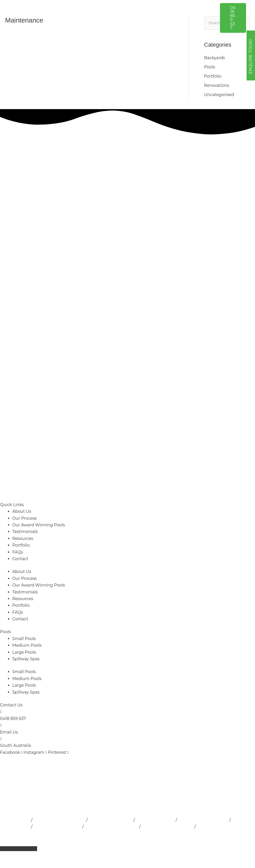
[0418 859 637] (1, 712)
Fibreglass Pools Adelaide (169, 827)
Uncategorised (219, 95)
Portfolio (213, 76)
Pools (5, 632)
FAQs (18, 552)
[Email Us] (1, 725)
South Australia (16, 746)
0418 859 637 (13, 719)
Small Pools (24, 639)
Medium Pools (27, 645)
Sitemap (202, 834)
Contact (20, 559)
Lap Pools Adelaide (157, 820)
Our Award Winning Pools (39, 525)
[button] (149, 9)
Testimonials (25, 532)
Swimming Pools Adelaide (112, 827)
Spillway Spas (26, 659)
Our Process (25, 518)
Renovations (217, 85)
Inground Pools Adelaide (205, 820)
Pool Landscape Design (58, 827)
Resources (23, 538)
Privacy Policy (133, 834)
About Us (22, 511)
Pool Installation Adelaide (60, 820)
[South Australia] (1, 739)
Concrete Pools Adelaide (223, 827)
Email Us (9, 732)
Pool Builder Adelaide (111, 820)
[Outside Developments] (49, 18)
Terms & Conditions (170, 834)
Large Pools (24, 652)
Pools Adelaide (15, 820)
